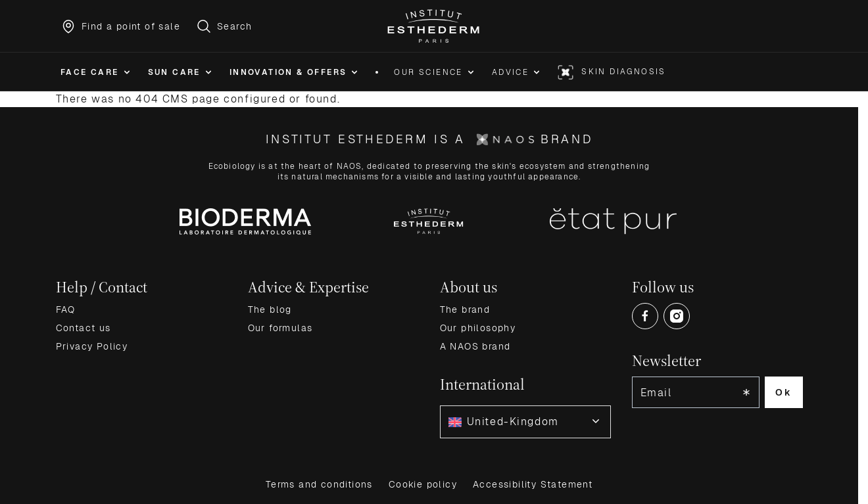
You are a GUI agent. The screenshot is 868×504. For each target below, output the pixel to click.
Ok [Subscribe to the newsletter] (784, 392)
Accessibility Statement (533, 484)
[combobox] (525, 422)
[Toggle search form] (224, 26)
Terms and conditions (319, 484)
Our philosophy (478, 328)
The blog (270, 309)
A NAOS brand (475, 346)
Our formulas (280, 328)
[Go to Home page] (434, 26)
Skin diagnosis (624, 72)
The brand (465, 309)
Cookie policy (423, 484)
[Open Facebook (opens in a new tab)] (645, 316)
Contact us (84, 328)
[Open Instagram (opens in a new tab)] (677, 316)
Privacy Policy (92, 346)
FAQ (66, 309)
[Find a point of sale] (120, 26)
